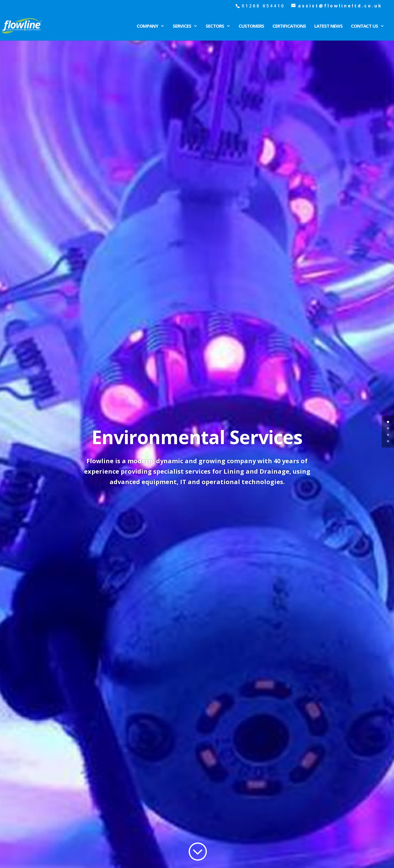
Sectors (215, 26)
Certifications (289, 26)
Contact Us (364, 26)
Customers (251, 26)
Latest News (328, 26)
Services (182, 26)
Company (147, 26)
